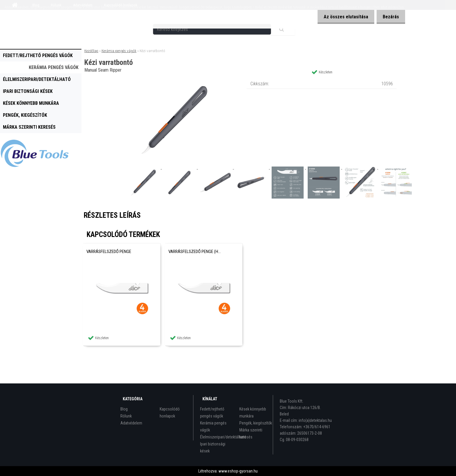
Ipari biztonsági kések (28, 91)
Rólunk (126, 416)
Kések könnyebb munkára (31, 103)
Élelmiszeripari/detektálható (37, 79)
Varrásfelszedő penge (109, 252)
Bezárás (390, 17)
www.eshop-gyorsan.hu (238, 471)
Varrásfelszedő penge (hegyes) (195, 252)
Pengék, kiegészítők (25, 115)
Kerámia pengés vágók (54, 67)
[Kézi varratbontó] (174, 80)
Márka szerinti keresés (29, 127)
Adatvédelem (131, 423)
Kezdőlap (91, 51)
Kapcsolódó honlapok (170, 413)
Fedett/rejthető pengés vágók (38, 55)
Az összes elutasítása (342, 17)
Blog (124, 409)
